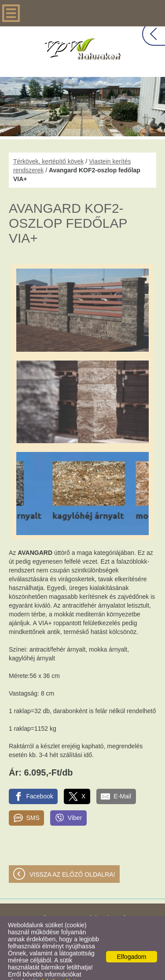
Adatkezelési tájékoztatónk (42, 967)
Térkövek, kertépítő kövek (48, 144)
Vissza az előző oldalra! (72, 857)
